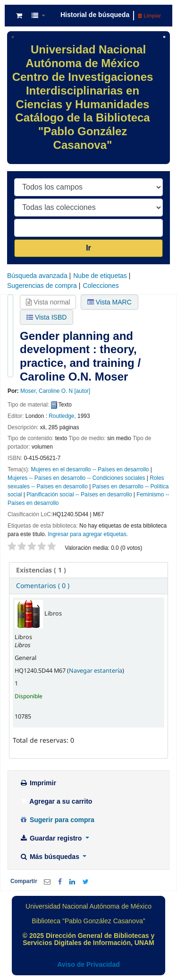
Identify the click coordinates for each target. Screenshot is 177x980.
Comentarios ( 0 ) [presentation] (43, 585)
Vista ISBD (46, 317)
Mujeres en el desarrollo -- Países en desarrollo (90, 469)
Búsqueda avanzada (37, 276)
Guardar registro (51, 838)
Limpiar (149, 16)
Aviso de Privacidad (88, 964)
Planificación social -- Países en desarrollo (79, 494)
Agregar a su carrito (56, 801)
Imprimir (38, 783)
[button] (19, 16)
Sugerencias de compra (42, 286)
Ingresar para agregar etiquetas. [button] (88, 534)
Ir (88, 248)
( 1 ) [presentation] (41, 570)
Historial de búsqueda (95, 15)
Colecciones (101, 286)
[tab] (88, 570)
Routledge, (62, 416)
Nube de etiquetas (100, 276)
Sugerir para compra (57, 820)
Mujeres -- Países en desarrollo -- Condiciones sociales (76, 478)
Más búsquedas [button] (50, 857)
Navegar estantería (96, 671)
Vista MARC (110, 302)
